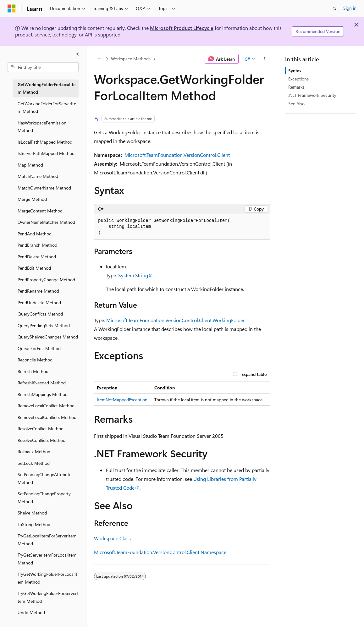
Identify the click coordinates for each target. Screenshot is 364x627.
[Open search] (334, 8)
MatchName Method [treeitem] (38, 176)
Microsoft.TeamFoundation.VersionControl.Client (177, 155)
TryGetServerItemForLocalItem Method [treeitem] (47, 559)
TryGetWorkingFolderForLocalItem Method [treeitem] (47, 578)
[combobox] (43, 67)
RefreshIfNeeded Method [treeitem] (42, 383)
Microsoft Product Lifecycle (182, 28)
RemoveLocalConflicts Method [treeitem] (47, 417)
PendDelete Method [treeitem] (37, 257)
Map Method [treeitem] (30, 165)
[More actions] (265, 59)
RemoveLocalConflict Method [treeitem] (46, 406)
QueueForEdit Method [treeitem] (39, 348)
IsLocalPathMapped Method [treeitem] (45, 142)
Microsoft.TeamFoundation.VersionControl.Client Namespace (160, 552)
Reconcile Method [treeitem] (35, 360)
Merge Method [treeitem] (32, 199)
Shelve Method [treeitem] (32, 513)
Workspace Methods (131, 59)
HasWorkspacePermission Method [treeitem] (42, 127)
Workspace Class (112, 538)
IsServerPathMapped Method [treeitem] (46, 153)
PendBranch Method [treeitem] (37, 245)
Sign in (350, 8)
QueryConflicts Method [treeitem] (40, 314)
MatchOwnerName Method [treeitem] (44, 188)
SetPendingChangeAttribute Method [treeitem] (44, 478)
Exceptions (298, 79)
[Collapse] (77, 54)
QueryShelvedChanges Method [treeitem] (48, 337)
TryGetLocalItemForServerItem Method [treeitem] (47, 540)
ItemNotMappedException (122, 400)
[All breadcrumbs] (99, 59)
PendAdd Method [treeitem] (35, 234)
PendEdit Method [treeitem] (34, 268)
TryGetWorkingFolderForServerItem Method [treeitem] (48, 597)
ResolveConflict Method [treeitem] (41, 429)
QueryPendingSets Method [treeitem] (44, 325)
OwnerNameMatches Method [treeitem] (46, 222)
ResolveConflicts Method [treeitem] (41, 440)
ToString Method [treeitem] (34, 524)
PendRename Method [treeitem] (38, 291)
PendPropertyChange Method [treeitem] (46, 280)
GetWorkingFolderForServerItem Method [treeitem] (47, 107)
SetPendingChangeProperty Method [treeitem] (44, 498)
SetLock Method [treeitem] (34, 463)
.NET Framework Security (312, 95)
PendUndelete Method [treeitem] (39, 302)
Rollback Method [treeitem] (34, 451)
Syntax (295, 71)
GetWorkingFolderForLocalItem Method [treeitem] (47, 88)
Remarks (296, 87)
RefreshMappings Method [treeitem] (43, 394)
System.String (133, 275)
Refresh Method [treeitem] (33, 371)
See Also (296, 104)
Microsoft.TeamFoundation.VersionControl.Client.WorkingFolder (176, 320)
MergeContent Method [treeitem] (40, 211)
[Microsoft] (12, 8)
